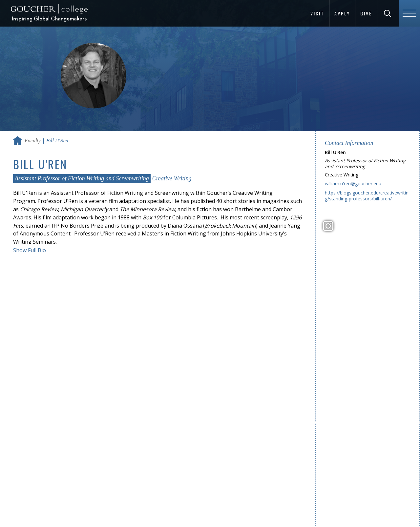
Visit (317, 13)
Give (366, 13)
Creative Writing (172, 178)
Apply (342, 13)
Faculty (33, 141)
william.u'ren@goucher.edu (353, 183)
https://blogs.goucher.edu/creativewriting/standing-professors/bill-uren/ (367, 196)
